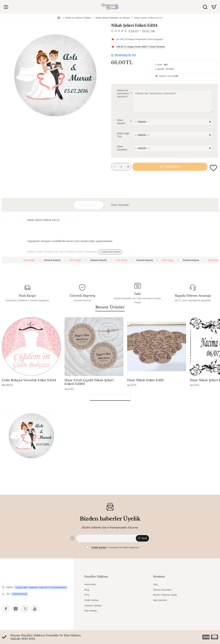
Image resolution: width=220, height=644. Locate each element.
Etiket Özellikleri (122, 148)
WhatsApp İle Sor (124, 55)
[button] (170, 167)
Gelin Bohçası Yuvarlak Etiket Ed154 (29, 380)
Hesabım (159, 577)
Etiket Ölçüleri (121, 122)
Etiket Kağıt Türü (123, 135)
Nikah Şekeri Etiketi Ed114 (148, 18)
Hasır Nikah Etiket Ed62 (145, 380)
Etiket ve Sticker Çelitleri (78, 18)
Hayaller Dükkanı (96, 577)
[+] (128, 167)
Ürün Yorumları (120, 205)
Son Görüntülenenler (110, 396)
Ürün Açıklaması (89, 205)
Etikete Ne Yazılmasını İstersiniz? (123, 94)
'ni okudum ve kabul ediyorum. (113, 547)
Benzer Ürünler (110, 307)
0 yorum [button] (133, 31)
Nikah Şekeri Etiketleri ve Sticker (113, 18)
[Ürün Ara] (205, 7)
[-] (114, 167)
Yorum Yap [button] (148, 31)
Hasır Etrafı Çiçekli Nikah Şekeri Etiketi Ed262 (89, 382)
